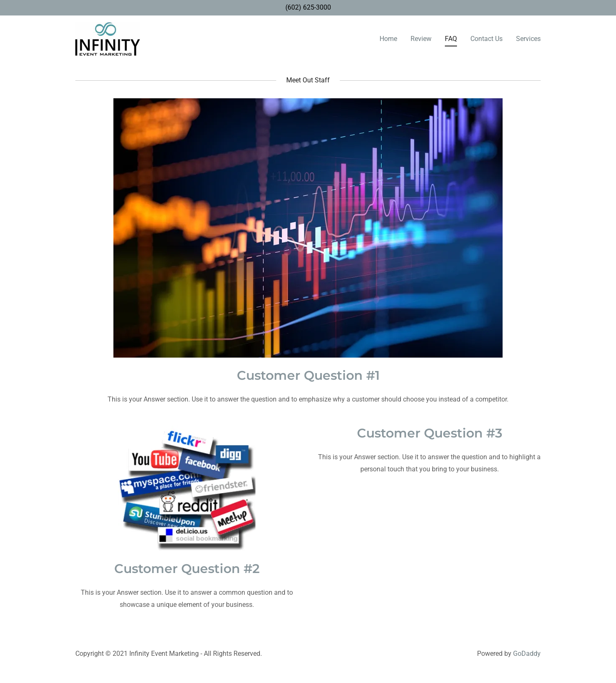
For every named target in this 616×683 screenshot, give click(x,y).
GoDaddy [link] (527, 654)
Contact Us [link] (486, 39)
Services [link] (528, 39)
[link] (108, 38)
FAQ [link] (451, 39)
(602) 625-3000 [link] (308, 7)
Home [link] (388, 39)
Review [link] (421, 39)
